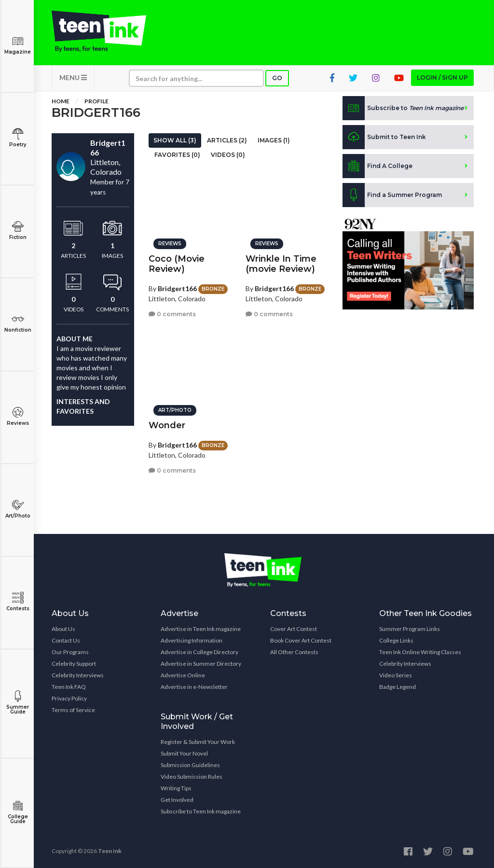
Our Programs (70, 652)
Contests (18, 602)
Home (61, 101)
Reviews (18, 416)
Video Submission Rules (192, 777)
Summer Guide (18, 703)
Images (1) (274, 140)
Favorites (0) (177, 155)
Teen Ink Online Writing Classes (420, 652)
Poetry (18, 138)
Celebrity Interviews (78, 675)
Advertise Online (183, 675)
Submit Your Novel (184, 753)
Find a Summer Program (392, 195)
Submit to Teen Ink (384, 137)
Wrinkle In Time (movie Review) (281, 264)
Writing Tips (176, 788)
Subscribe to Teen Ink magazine (201, 811)
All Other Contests (294, 652)
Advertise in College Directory (199, 652)
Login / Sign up (442, 77)
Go (277, 78)
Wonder (167, 425)
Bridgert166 (177, 288)
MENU (73, 77)
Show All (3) (175, 140)
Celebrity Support (74, 664)
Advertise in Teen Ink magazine (201, 629)
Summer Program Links (410, 629)
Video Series (396, 675)
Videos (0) (228, 155)
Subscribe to (403, 108)
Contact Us (66, 640)
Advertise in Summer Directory (201, 664)
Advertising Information (192, 640)
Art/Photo (18, 509)
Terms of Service (73, 710)
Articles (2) (227, 140)
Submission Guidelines (190, 765)
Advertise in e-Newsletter (194, 687)
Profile (96, 101)
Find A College (377, 166)
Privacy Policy (69, 698)
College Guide (18, 812)
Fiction (18, 231)
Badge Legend (398, 687)
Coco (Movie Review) (177, 264)
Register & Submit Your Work (198, 742)
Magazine (18, 45)
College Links (396, 640)
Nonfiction (18, 323)
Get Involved (177, 800)
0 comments (172, 314)
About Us (63, 629)
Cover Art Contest (294, 629)
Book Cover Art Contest (301, 640)
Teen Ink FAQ (69, 687)
